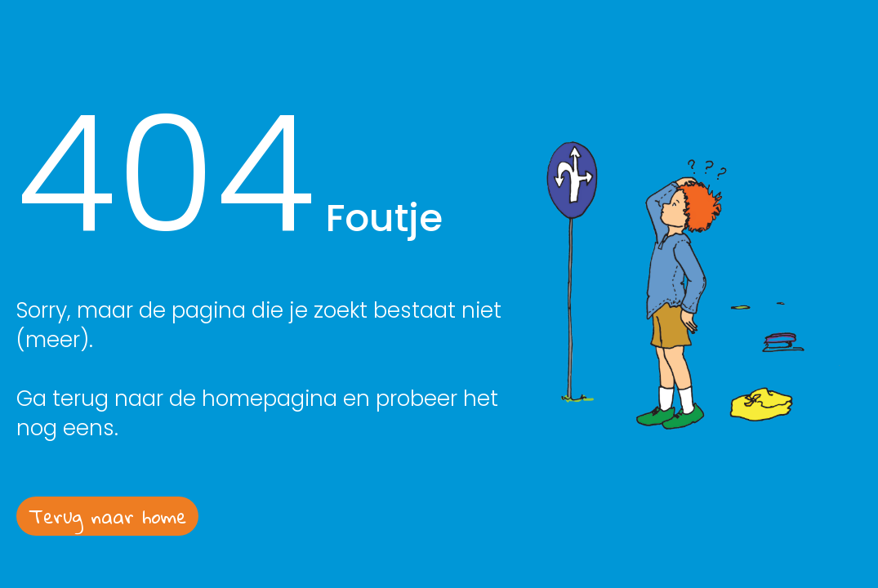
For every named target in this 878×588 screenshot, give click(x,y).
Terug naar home (107, 516)
